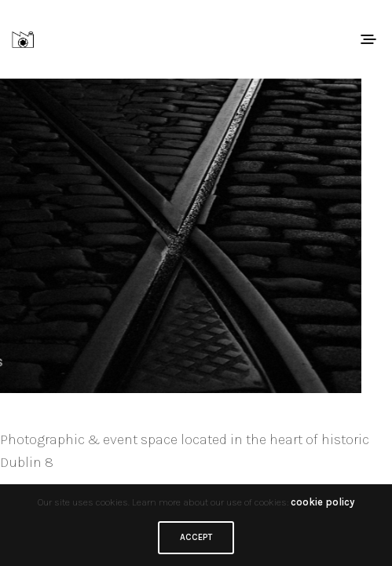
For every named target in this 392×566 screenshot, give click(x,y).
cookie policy (322, 502)
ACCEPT (196, 537)
